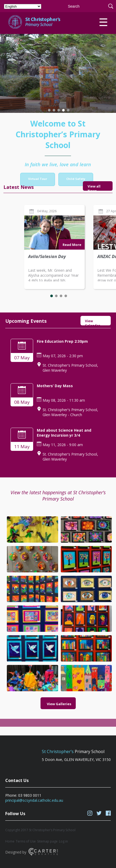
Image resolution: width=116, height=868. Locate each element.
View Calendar (93, 322)
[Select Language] (23, 6)
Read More (72, 245)
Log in (63, 841)
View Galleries (59, 679)
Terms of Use (26, 841)
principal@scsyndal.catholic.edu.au (34, 800)
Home (10, 841)
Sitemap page (47, 841)
